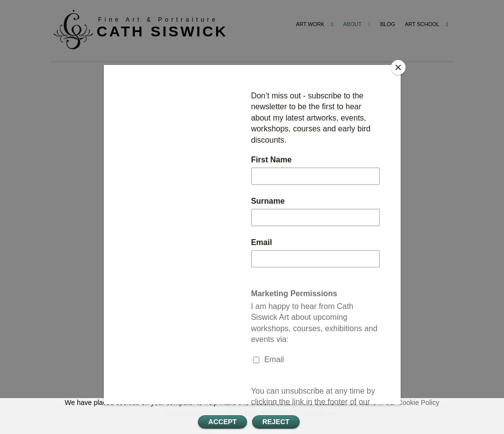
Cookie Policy (419, 403)
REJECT (276, 422)
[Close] (398, 67)
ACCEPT (222, 422)
